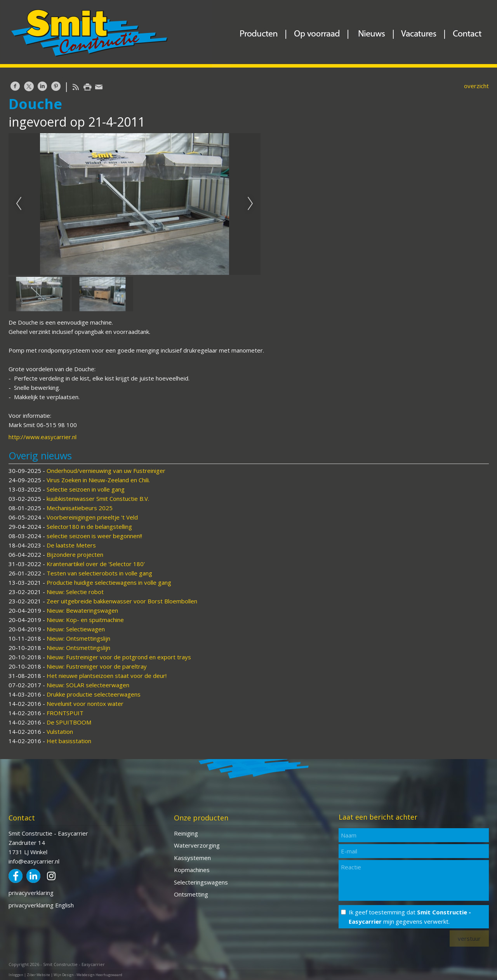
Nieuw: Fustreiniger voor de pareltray (97, 666)
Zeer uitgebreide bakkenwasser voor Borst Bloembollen (122, 601)
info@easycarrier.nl (34, 861)
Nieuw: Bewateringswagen (82, 610)
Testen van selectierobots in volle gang (99, 573)
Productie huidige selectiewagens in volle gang (109, 582)
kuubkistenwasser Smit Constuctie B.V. (98, 499)
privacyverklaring (31, 893)
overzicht (476, 86)
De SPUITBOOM (69, 722)
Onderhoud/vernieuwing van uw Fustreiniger (106, 471)
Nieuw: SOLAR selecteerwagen (88, 685)
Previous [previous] (19, 204)
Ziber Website (38, 975)
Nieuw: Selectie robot (75, 592)
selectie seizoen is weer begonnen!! (94, 536)
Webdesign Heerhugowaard (99, 975)
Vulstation (60, 732)
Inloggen (16, 975)
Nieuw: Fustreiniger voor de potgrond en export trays (119, 657)
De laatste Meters (71, 545)
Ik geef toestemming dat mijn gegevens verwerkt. (410, 917)
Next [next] (250, 204)
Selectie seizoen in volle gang (86, 489)
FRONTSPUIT (65, 713)
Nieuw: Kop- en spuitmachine (85, 620)
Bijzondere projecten (75, 554)
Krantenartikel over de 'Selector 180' (96, 564)
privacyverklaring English (41, 905)
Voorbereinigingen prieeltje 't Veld (92, 517)
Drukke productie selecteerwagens (94, 694)
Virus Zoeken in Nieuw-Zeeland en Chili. (98, 480)
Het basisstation (69, 741)
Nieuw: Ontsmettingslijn (78, 638)
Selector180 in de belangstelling (89, 526)
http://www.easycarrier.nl (43, 437)
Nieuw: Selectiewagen (76, 629)
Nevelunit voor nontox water (85, 704)
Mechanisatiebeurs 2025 (80, 508)
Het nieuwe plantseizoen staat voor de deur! (107, 676)
